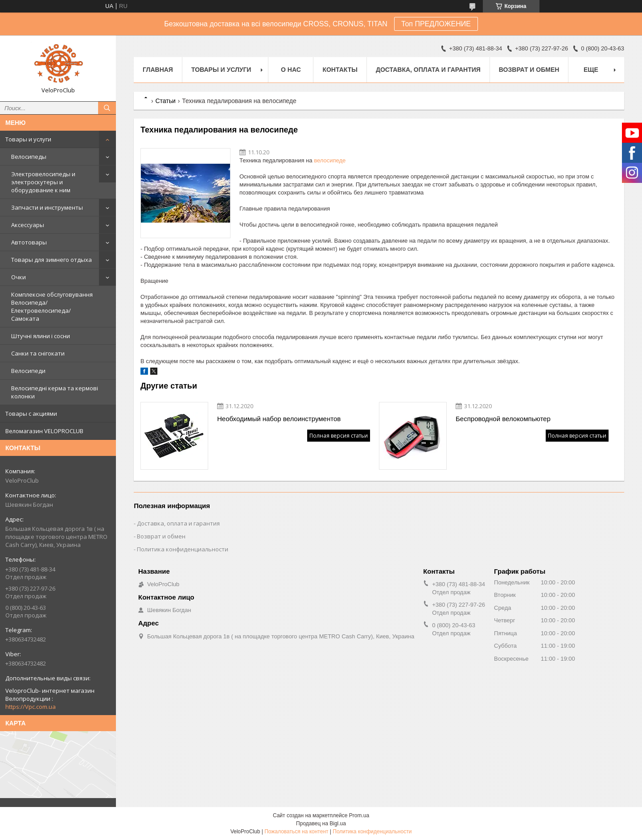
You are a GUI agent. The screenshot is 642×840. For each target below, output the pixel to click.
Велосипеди (28, 371)
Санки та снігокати (38, 353)
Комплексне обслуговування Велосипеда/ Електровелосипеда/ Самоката (52, 306)
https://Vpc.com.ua (31, 707)
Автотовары (29, 242)
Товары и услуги (28, 139)
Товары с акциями (31, 414)
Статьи (165, 101)
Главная (158, 70)
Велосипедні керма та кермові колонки (55, 392)
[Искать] (107, 108)
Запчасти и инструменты (47, 207)
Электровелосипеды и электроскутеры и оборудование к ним (43, 182)
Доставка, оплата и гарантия (428, 70)
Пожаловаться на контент (296, 832)
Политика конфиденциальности (183, 549)
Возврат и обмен (529, 70)
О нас (291, 70)
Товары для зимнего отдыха (51, 260)
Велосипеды (29, 157)
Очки (19, 277)
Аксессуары (28, 225)
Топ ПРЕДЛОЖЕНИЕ (436, 24)
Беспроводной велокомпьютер (503, 419)
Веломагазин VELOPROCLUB (44, 431)
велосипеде (330, 160)
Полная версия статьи (339, 436)
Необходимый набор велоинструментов (279, 419)
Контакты (340, 70)
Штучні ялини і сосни (41, 336)
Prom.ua (359, 815)
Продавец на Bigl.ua (321, 823)
